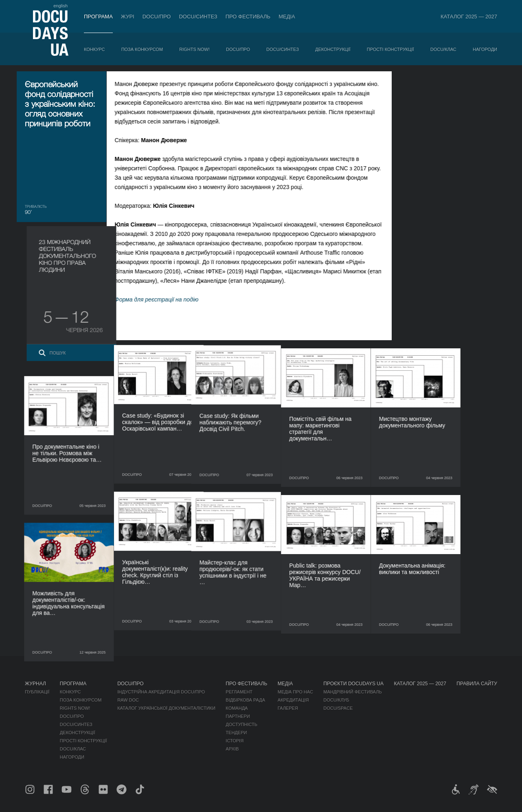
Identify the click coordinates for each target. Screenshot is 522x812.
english (60, 6)
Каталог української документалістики (166, 708)
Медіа (287, 17)
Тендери (236, 733)
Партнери (238, 716)
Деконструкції (333, 49)
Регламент (239, 692)
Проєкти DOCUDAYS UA (353, 684)
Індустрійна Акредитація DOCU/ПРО (161, 692)
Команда (237, 708)
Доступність (241, 724)
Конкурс (94, 49)
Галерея (288, 708)
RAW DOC (128, 700)
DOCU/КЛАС (443, 49)
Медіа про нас (295, 692)
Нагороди (485, 49)
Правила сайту (477, 684)
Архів (232, 749)
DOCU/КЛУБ (336, 700)
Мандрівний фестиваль (352, 692)
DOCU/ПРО (157, 17)
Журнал (35, 684)
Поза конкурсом (142, 49)
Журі (128, 17)
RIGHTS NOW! (194, 49)
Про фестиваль (248, 17)
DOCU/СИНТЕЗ (198, 17)
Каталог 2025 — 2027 (469, 17)
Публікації (37, 692)
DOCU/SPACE (338, 708)
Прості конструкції (390, 49)
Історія (235, 741)
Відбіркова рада (245, 700)
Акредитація (293, 700)
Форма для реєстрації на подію (164, 299)
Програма (98, 17)
